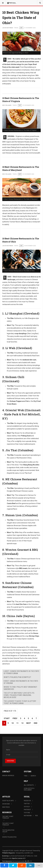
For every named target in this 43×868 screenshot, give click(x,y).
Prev (15, 718)
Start (7, 718)
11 (17, 723)
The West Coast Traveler (8, 824)
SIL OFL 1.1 (28, 861)
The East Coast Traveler (8, 817)
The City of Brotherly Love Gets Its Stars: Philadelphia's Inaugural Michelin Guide (19, 695)
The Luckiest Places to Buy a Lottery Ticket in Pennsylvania (20, 702)
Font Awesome (7, 861)
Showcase (6, 804)
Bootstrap (5, 856)
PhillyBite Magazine (9, 853)
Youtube (27, 813)
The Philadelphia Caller (8, 831)
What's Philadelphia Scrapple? (17, 677)
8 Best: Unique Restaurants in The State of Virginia (21, 682)
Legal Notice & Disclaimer (29, 789)
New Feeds (6, 807)
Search (33, 776)
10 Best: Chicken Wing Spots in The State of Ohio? (21, 18)
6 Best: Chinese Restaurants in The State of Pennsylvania (21, 672)
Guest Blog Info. (8, 801)
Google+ (27, 807)
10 (12, 723)
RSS (36, 816)
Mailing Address (8, 776)
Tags (26, 776)
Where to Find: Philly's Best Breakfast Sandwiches (20, 688)
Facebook (27, 801)
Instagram (28, 816)
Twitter (27, 804)
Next (29, 723)
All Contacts (29, 785)
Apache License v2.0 (19, 858)
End (36, 723)
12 (22, 723)
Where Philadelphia (9, 837)
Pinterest (27, 810)
